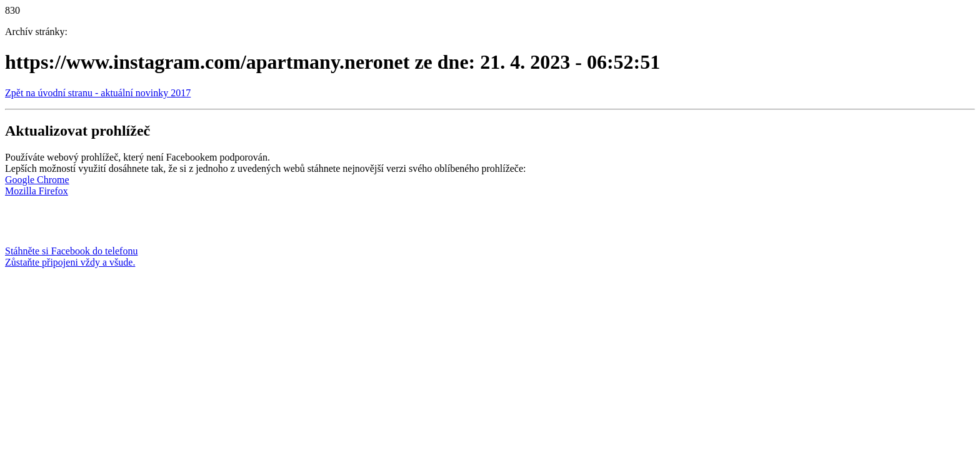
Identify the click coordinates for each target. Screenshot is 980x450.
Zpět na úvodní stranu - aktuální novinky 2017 (98, 93)
